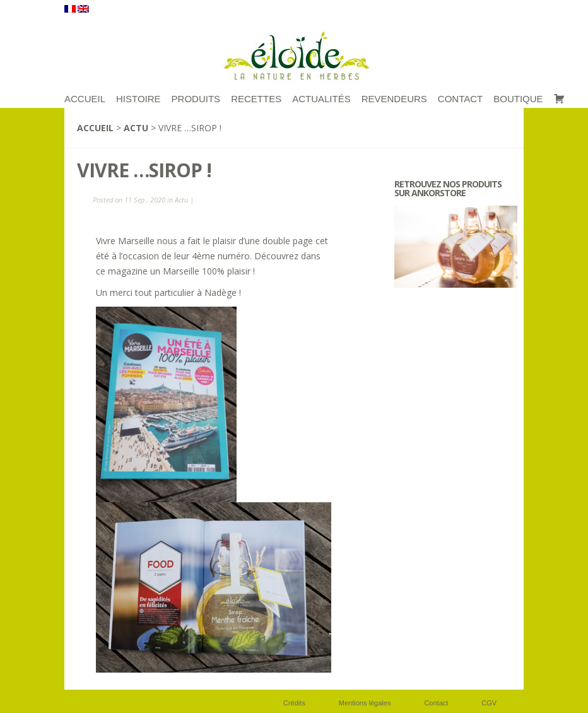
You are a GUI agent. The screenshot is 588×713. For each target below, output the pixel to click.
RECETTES (256, 99)
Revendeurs (394, 99)
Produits (196, 99)
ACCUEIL (85, 99)
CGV (489, 703)
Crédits (294, 703)
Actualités (321, 99)
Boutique (518, 99)
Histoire (138, 99)
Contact (460, 99)
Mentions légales (365, 703)
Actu (136, 128)
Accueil (95, 128)
